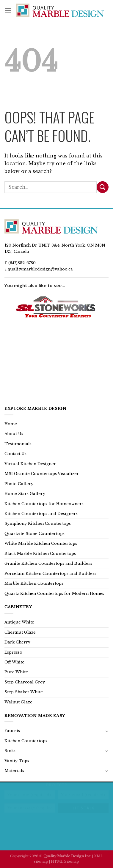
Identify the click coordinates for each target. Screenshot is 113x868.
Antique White (19, 622)
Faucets (12, 731)
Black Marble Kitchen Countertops (40, 554)
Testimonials (18, 444)
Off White (14, 662)
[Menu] (8, 10)
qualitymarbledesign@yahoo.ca (40, 269)
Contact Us (15, 454)
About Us (14, 434)
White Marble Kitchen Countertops (41, 543)
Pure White (16, 672)
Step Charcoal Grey (25, 682)
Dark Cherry (17, 642)
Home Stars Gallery (25, 494)
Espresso (13, 652)
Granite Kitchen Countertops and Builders (48, 563)
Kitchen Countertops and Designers (41, 514)
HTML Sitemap (65, 861)
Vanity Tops (17, 761)
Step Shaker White (24, 692)
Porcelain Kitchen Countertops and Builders (50, 574)
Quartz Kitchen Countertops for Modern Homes (54, 594)
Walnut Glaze (18, 702)
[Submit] (103, 187)
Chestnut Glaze (20, 632)
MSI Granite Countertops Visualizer (42, 474)
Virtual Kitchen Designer (30, 464)
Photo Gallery (19, 484)
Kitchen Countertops (26, 741)
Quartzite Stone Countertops (34, 534)
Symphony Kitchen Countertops (38, 523)
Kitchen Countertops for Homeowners (44, 504)
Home (11, 424)
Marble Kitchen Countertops (34, 583)
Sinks (10, 751)
